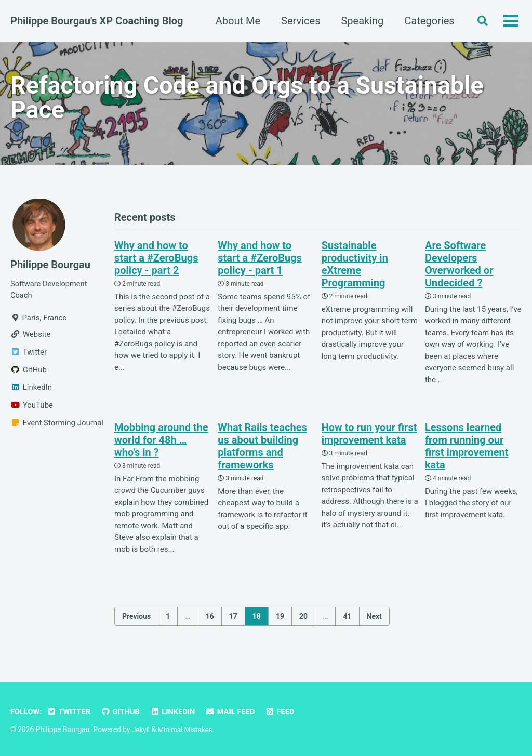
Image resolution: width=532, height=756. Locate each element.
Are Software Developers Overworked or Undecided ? (459, 267)
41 (347, 619)
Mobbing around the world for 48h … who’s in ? (161, 443)
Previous (136, 619)
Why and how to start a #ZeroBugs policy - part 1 (260, 261)
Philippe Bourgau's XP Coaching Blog (97, 21)
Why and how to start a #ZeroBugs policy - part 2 (156, 261)
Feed (284, 712)
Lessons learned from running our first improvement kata (467, 449)
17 (233, 619)
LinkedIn (176, 712)
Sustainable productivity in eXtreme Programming (355, 267)
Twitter (70, 712)
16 (210, 619)
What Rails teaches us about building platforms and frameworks (262, 449)
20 (303, 619)
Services (298, 21)
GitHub (123, 712)
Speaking (360, 21)
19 (280, 619)
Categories (427, 21)
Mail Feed (234, 712)
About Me (235, 21)
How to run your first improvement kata (369, 437)
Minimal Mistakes (186, 730)
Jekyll (141, 730)
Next (374, 619)
